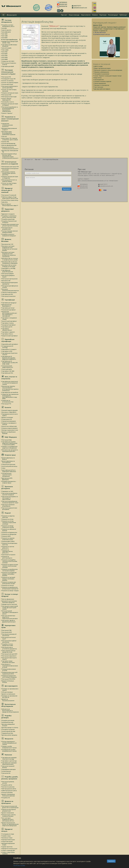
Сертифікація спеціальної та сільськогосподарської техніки (10, 383)
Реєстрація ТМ (6, 77)
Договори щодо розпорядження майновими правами (9, 133)
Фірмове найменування (102, 72)
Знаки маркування (100, 83)
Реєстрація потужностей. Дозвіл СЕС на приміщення (10, 807)
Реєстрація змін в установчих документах (10, 648)
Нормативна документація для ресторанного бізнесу (10, 225)
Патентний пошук (8, 84)
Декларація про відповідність (7, 305)
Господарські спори (8, 834)
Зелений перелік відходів (10, 410)
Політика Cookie (19, 865)
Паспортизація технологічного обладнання (7, 475)
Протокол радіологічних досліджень (10, 509)
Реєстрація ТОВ (7, 630)
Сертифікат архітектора (9, 761)
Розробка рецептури (8, 219)
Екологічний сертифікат (10, 321)
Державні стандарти (8, 214)
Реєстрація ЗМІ (7, 95)
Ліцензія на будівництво (10, 532)
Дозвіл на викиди (8, 417)
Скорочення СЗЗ (7, 419)
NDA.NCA (5, 202)
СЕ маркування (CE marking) (8, 347)
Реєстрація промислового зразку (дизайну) (10, 87)
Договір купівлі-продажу (10, 735)
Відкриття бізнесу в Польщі (8, 682)
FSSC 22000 (5, 50)
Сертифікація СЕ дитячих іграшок (10, 354)
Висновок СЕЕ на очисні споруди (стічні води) (9, 266)
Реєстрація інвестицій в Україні (9, 658)
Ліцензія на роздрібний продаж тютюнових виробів (9, 574)
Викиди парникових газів (10, 430)
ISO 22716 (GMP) (7, 48)
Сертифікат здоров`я (9, 332)
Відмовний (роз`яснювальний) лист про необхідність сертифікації (10, 314)
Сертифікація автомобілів (10, 392)
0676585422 (63, 2)
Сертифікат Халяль (8, 323)
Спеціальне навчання (9, 464)
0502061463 (63, 4)
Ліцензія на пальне (8, 585)
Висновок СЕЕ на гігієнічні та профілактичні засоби (10, 259)
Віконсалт (12, 15)
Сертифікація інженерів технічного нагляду (9, 758)
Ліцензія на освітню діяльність (8, 547)
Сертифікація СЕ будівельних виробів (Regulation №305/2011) (9, 358)
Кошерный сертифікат (9, 325)
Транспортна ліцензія (9, 555)
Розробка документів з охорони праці (9, 482)
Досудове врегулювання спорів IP (9, 129)
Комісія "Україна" (7, 113)
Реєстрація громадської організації (9, 635)
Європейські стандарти (9, 349)
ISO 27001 (5, 52)
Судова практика (7, 847)
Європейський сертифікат (10, 344)
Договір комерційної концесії (9, 725)
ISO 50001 (5, 54)
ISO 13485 (5, 36)
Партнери (103, 15)
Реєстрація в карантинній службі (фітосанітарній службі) (10, 608)
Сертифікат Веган (8, 334)
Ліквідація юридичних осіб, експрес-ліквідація (9, 676)
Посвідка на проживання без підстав (10, 697)
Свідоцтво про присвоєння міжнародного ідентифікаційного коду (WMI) (10, 396)
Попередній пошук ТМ (9, 79)
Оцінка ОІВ (6, 142)
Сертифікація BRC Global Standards (10, 45)
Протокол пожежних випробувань (8, 505)
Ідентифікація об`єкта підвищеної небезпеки (9, 471)
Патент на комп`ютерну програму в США (9, 184)
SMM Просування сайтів (9, 791)
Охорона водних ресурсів (10, 428)
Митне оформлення (8, 599)
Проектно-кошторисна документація (9, 810)
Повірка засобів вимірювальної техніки (9, 747)
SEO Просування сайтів (9, 789)
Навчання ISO (6, 773)
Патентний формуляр (9, 143)
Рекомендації (113, 15)
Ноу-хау (5, 136)
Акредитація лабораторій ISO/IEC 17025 (10, 42)
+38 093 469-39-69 (99, 32)
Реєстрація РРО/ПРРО (9, 679)
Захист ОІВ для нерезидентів (7, 99)
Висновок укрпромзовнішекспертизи (10, 290)
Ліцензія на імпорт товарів (10, 591)
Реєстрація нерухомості (9, 656)
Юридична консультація (10, 849)
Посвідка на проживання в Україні (10, 689)
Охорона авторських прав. (10, 93)
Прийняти (111, 861)
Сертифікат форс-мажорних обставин (8, 662)
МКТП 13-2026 (99, 66)
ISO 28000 (5, 59)
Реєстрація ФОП (7, 632)
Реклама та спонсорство (102, 85)
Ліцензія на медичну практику (8, 517)
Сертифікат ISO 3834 (8, 371)
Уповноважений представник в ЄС (8, 367)
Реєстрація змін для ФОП (10, 654)
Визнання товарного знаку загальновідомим (108, 70)
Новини (95, 15)
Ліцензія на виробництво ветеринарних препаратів (10, 588)
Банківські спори (7, 838)
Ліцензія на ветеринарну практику (10, 544)
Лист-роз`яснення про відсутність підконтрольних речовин (10, 617)
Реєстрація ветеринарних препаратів (10, 283)
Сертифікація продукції (9, 303)
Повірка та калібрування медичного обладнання (10, 447)
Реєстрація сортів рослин (10, 279)
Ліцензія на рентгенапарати (7, 557)
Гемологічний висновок (9, 292)
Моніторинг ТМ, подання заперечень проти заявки (10, 139)
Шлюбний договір (8, 722)
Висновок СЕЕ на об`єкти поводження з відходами (10, 262)
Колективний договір (9, 731)
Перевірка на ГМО (8, 491)
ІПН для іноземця (7, 692)
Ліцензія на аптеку (8, 519)
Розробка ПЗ (6, 798)
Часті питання (99, 87)
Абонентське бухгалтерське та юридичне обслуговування (10, 711)
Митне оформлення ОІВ (9, 145)
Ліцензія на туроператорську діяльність (7, 551)
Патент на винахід (8, 81)
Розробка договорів (8, 720)
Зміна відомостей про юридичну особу (9, 651)
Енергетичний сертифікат (10, 336)
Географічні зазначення (102, 74)
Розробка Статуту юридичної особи (8, 645)
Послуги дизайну (7, 792)
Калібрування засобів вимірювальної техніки (9, 750)
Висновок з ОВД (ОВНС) (9, 412)
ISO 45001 (5, 38)
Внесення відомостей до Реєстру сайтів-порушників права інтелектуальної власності (10, 156)
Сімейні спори (6, 836)
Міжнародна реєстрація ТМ (10, 167)
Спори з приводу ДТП (9, 850)
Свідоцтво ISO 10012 (8, 61)
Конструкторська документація (7, 228)
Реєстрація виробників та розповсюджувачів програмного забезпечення (10, 109)
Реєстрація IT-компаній (9, 195)
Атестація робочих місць (10, 466)
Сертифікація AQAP (8, 66)
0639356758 (63, 6)
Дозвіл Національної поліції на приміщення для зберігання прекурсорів (10, 824)
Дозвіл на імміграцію (9, 694)
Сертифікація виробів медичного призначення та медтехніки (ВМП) (10, 443)
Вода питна (98, 78)
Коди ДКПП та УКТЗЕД (9, 268)
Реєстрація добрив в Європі (8, 276)
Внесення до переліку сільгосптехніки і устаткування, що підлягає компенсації (10, 388)
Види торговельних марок (103, 68)
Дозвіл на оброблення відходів (9, 433)
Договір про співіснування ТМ (10, 151)
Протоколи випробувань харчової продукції (10, 494)
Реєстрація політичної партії (9, 638)
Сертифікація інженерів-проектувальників (10, 763)
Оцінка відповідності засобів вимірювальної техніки (9, 743)
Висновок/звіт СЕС (8, 244)
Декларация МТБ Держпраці (7, 479)
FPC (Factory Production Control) (9, 64)
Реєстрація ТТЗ (7, 404)
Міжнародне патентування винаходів (10, 169)
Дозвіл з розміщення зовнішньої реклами (9, 795)
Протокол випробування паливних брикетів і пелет (10, 502)
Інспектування (6, 771)
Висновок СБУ (6, 281)
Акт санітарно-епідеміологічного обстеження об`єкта (8, 819)
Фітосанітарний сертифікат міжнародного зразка (10, 612)
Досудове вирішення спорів (8, 844)
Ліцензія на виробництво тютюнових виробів (10, 570)
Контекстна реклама (8, 787)
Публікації (123, 15)
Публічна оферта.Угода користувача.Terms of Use (10, 198)
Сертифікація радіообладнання (8, 271)
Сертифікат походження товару (9, 319)
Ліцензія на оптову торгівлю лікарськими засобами (9, 523)
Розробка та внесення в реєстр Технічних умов (9, 217)
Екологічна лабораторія (9, 426)
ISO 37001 (5, 56)
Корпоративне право (9, 840)
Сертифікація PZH (8, 294)
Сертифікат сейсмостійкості (7, 329)
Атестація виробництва (10, 40)
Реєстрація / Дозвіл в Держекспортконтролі (9, 621)
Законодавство (99, 80)
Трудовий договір (8, 733)
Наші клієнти (86, 15)
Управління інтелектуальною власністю (8, 125)
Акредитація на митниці (10, 604)
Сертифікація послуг (8, 308)
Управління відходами (9, 421)
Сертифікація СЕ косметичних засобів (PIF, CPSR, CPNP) (10, 363)
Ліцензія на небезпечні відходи (9, 530)
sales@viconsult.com (80, 8)
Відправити (67, 189)
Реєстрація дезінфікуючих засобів (10, 287)
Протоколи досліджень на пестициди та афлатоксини (10, 498)
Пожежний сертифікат (9, 310)
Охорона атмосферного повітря (9, 424)
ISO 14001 (5, 34)
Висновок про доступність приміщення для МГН (10, 451)
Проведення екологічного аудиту (10, 415)
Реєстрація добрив (8, 274)
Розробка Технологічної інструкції (9, 222)
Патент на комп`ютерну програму (9, 90)
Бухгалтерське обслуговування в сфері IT (10, 205)
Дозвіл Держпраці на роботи (9, 459)
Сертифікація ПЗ (7, 327)
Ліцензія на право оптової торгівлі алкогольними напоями (10, 566)
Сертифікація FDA (8, 373)
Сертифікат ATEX (7, 351)
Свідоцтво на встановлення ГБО (8, 401)
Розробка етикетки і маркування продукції (9, 235)
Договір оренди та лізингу (10, 728)
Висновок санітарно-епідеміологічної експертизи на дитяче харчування (9, 254)
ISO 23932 (5, 57)
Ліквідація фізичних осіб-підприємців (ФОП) (10, 673)
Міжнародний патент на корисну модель (10, 181)
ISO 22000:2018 (6, 32)
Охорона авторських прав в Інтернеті (10, 104)
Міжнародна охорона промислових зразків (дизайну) (9, 173)
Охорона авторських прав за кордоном (10, 177)
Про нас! (64, 15)
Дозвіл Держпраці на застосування (9, 462)
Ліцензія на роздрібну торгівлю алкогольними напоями (10, 561)
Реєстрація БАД (7, 440)
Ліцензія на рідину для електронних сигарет (9, 583)
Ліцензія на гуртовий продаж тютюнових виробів (9, 579)
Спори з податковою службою (8, 853)
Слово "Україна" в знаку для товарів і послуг (108, 76)
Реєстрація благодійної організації (9, 641)
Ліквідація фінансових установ (9, 670)
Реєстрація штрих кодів (9, 97)
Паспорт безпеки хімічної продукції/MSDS (10, 232)
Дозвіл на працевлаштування (8, 700)
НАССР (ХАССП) (7, 30)
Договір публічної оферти (102, 89)
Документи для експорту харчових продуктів (10, 602)
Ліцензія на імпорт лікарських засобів (8, 527)
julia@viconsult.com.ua (101, 34)
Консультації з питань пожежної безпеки (9, 815)
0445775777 (77, 6)
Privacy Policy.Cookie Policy (10, 200)
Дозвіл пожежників (8, 813)
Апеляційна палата (8, 102)
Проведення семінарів (9, 769)
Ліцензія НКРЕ (6, 536)
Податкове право (7, 842)
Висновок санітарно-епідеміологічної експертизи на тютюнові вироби (10, 248)
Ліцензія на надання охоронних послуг (8, 539)
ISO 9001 (5, 28)
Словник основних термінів (103, 81)
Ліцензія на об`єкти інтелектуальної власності (10, 148)
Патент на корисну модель (10, 83)
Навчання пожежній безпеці (8, 767)
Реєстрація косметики (9, 296)
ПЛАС (4, 468)
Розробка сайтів (7, 785)
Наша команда (74, 15)
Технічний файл (7, 369)
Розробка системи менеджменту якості (8, 26)
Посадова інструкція (8, 729)
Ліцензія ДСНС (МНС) (8, 541)
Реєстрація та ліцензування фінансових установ (10, 666)
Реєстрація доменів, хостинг (8, 782)
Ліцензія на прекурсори (9, 534)
